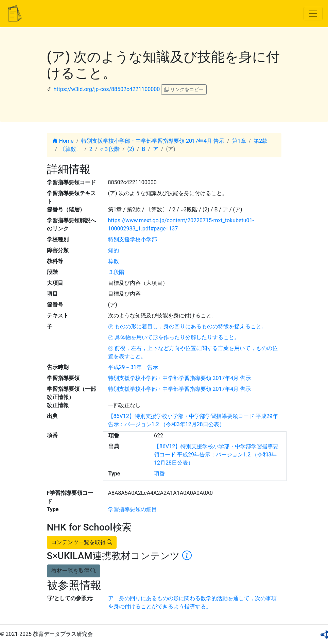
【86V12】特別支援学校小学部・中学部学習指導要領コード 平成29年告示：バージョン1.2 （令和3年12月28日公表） (216, 455)
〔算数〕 (71, 149)
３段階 (116, 272)
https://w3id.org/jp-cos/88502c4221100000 (107, 89)
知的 (114, 250)
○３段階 (110, 149)
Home (63, 141)
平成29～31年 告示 (133, 367)
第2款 (261, 141)
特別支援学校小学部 (133, 239)
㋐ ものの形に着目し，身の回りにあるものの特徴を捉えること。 (188, 326)
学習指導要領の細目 (133, 509)
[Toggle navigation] (313, 14)
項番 (159, 474)
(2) (131, 149)
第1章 (239, 141)
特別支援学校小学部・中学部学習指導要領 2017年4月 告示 (153, 141)
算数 (114, 261)
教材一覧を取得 (74, 571)
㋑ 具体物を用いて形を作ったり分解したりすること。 (174, 337)
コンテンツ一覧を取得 (82, 542)
